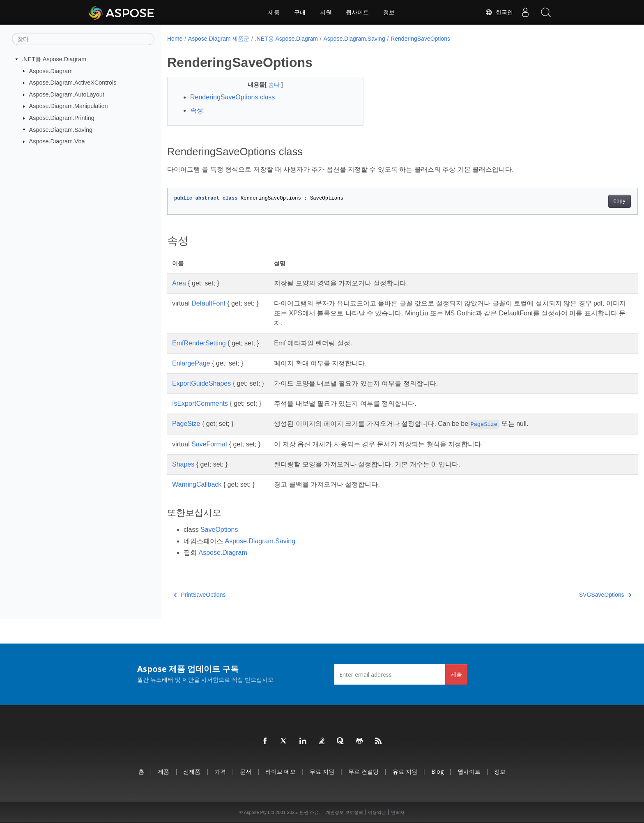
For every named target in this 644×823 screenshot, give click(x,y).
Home (175, 39)
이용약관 (377, 812)
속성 (197, 110)
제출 (456, 674)
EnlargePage (191, 363)
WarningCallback (197, 484)
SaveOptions (219, 530)
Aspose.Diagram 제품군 (219, 39)
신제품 (192, 771)
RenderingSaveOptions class (232, 97)
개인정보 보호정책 (344, 812)
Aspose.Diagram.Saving (61, 129)
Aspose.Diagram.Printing (62, 118)
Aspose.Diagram (51, 71)
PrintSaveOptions (200, 595)
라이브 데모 (281, 771)
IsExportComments (200, 403)
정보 (389, 12)
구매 (300, 12)
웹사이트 (357, 12)
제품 (274, 12)
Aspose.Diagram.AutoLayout (67, 94)
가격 (220, 771)
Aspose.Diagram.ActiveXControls (73, 83)
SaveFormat (209, 444)
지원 (326, 12)
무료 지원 (322, 771)
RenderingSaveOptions (420, 39)
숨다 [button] (268, 85)
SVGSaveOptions (573, 595)
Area (179, 283)
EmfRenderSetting (199, 343)
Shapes (183, 464)
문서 (246, 771)
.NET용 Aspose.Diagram (54, 59)
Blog (437, 771)
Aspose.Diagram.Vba (57, 141)
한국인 (499, 12)
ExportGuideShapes (201, 383)
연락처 (398, 812)
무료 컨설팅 (363, 771)
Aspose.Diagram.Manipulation (69, 106)
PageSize (186, 424)
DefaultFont (208, 303)
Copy (587, 201)
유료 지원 (405, 771)
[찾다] (83, 39)
